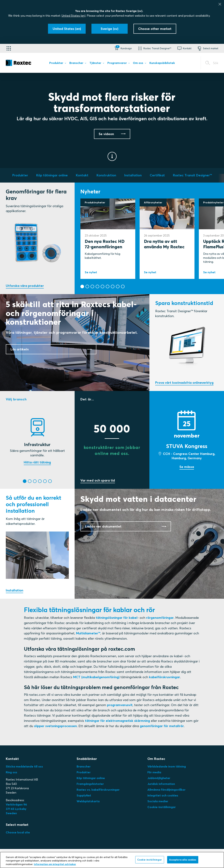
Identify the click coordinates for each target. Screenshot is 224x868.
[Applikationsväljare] (9, 48)
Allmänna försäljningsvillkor (166, 790)
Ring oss (11, 772)
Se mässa (187, 467)
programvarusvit (120, 705)
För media (154, 772)
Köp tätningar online (91, 778)
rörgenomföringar (160, 618)
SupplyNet (84, 795)
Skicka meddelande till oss (24, 766)
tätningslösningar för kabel (117, 618)
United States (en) (74, 16)
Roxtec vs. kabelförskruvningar (98, 790)
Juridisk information (161, 784)
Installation (14, 590)
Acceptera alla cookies (183, 863)
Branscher (84, 766)
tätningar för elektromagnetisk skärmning (117, 721)
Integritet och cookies (163, 795)
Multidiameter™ (88, 633)
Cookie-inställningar (162, 807)
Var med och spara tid (98, 480)
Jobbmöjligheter (159, 778)
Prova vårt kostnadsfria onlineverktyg (184, 383)
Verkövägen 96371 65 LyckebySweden (16, 809)
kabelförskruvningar (165, 677)
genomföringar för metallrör (162, 726)
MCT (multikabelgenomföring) (96, 677)
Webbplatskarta (88, 801)
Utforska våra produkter (25, 286)
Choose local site (18, 832)
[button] (123, 48)
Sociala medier (158, 801)
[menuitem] (58, 64)
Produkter (84, 772)
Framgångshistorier (90, 784)
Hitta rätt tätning (37, 462)
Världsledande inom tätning (167, 766)
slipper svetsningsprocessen (55, 726)
